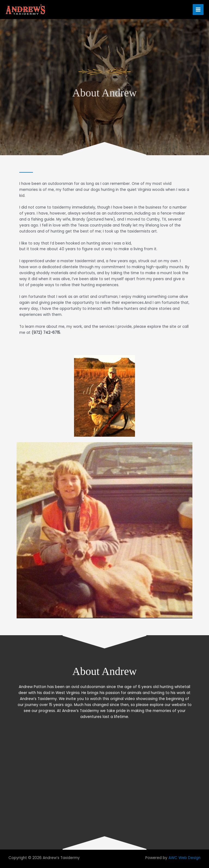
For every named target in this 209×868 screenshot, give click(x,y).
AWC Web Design (185, 858)
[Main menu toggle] (198, 10)
